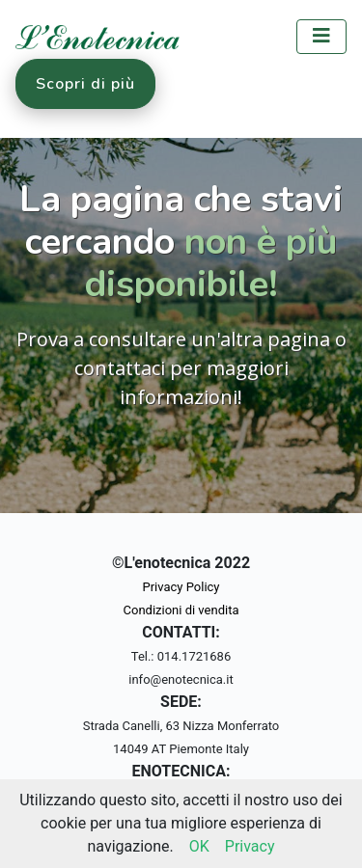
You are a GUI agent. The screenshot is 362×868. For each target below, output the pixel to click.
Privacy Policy (181, 587)
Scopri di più (85, 84)
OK (199, 846)
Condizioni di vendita (181, 610)
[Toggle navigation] (321, 37)
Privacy (250, 846)
